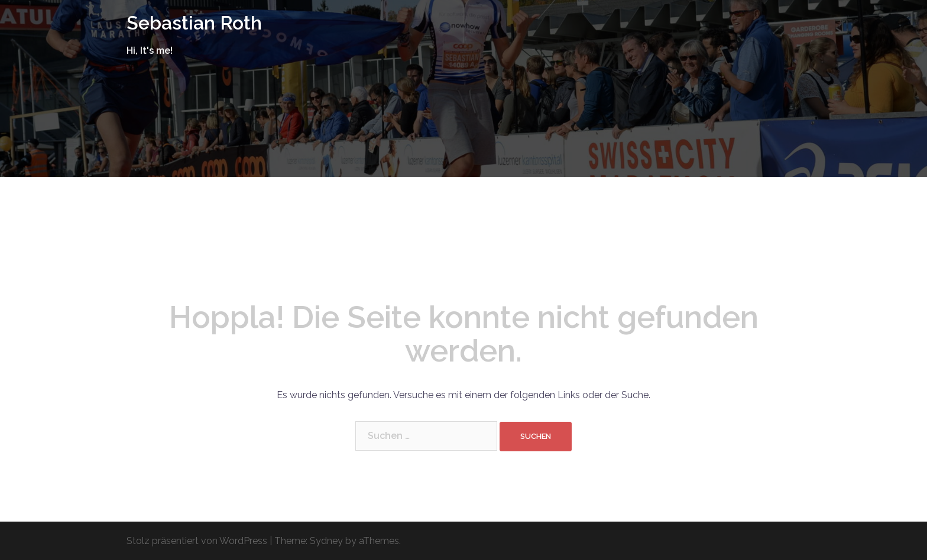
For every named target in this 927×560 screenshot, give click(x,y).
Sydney (326, 541)
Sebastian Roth (194, 23)
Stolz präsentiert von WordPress (197, 541)
